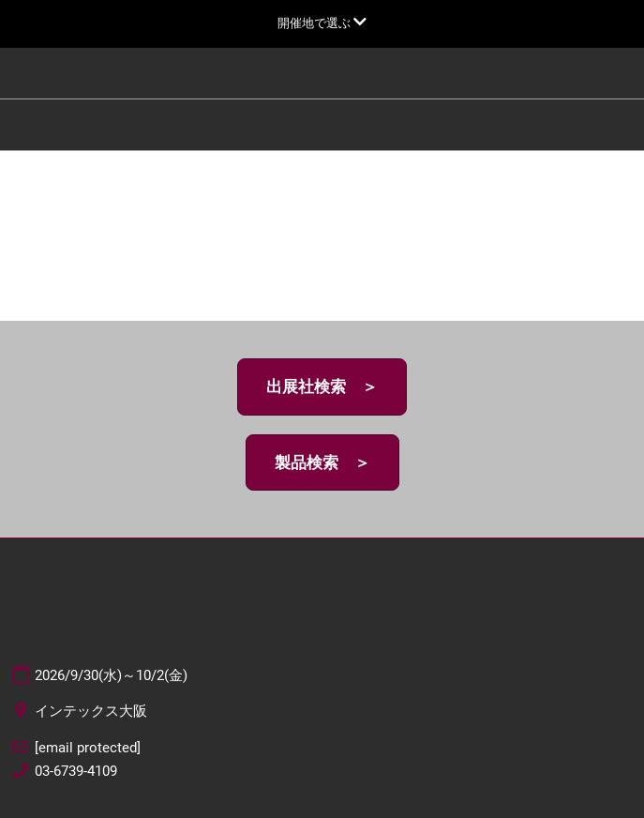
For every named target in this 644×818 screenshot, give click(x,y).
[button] (322, 387)
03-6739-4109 (76, 771)
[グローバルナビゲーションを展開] (322, 23)
